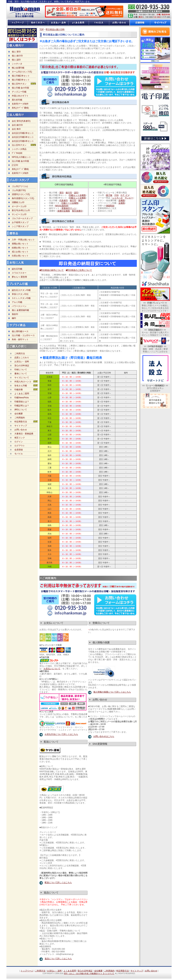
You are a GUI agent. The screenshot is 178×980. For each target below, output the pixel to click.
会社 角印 (16, 129)
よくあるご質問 (22, 394)
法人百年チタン (19, 145)
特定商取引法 (21, 422)
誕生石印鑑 (17, 269)
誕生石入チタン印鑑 (21, 290)
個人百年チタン (19, 84)
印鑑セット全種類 (77, 195)
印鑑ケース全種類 (70, 203)
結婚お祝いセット (20, 248)
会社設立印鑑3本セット (23, 137)
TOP (42, 29)
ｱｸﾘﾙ (116, 195)
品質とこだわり (22, 358)
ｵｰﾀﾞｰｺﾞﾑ (125, 195)
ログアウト (20, 446)
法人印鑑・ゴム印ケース (23, 335)
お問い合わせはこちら (104, 736)
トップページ (27, 971)
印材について (21, 370)
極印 (14, 318)
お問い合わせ (21, 430)
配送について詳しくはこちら (58, 882)
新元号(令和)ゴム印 (21, 210)
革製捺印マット (69, 208)
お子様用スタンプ (20, 222)
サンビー (129, 198)
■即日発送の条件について (52, 270)
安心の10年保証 (22, 366)
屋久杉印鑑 (17, 100)
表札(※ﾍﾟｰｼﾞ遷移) (20, 108)
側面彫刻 (110, 206)
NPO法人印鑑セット (21, 157)
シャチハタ (17, 64)
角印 (80, 200)
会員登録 (19, 450)
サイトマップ (21, 426)
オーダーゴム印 (19, 206)
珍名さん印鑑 (21, 386)
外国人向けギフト (20, 96)
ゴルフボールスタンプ (22, 218)
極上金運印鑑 (18, 68)
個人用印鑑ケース (20, 331)
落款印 (15, 314)
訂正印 (15, 165)
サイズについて (22, 378)
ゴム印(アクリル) (20, 186)
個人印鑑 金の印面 (20, 88)
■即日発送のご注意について (79, 270)
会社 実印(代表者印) (21, 121)
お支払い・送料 (22, 362)
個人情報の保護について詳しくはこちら (112, 692)
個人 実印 (16, 52)
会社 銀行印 (17, 125)
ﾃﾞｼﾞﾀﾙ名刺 (17, 153)
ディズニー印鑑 (19, 92)
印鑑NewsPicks (22, 398)
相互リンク (20, 438)
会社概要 (19, 414)
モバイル (19, 454)
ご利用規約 (20, 418)
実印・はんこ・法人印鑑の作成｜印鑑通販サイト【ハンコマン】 (89, 973)
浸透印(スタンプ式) (21, 194)
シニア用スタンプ (20, 226)
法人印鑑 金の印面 (20, 161)
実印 (62, 193)
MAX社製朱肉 (62, 206)
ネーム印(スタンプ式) (22, 72)
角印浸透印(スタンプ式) (23, 198)
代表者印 (64, 200)
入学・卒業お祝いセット (23, 240)
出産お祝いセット (20, 256)
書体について (21, 374)
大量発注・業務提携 (24, 434)
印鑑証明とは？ (22, 406)
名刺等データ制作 (20, 104)
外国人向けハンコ (23, 382)
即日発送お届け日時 (55, 29)
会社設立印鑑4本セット (23, 141)
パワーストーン (19, 306)
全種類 (122, 200)
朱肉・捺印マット (20, 339)
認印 (76, 193)
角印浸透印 (77, 211)
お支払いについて (52, 669)
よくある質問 (70, 971)
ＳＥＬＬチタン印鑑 (21, 298)
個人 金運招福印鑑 (20, 310)
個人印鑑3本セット (21, 80)
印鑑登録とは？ (22, 402)
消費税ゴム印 (18, 202)
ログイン (19, 442)
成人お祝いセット (20, 252)
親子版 (109, 195)
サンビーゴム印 (19, 214)
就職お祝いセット (20, 244)
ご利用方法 (20, 354)
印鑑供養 (19, 390)
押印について (21, 410)
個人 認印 (16, 60)
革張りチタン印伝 (20, 294)
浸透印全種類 (64, 211)
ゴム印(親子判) (19, 190)
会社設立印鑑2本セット (23, 133)
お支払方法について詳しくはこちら (61, 734)
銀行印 (69, 193)
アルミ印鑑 (17, 302)
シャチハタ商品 (19, 149)
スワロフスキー (19, 273)
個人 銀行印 (17, 56)
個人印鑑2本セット (21, 76)
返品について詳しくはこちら (58, 959)
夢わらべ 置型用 (19, 277)
